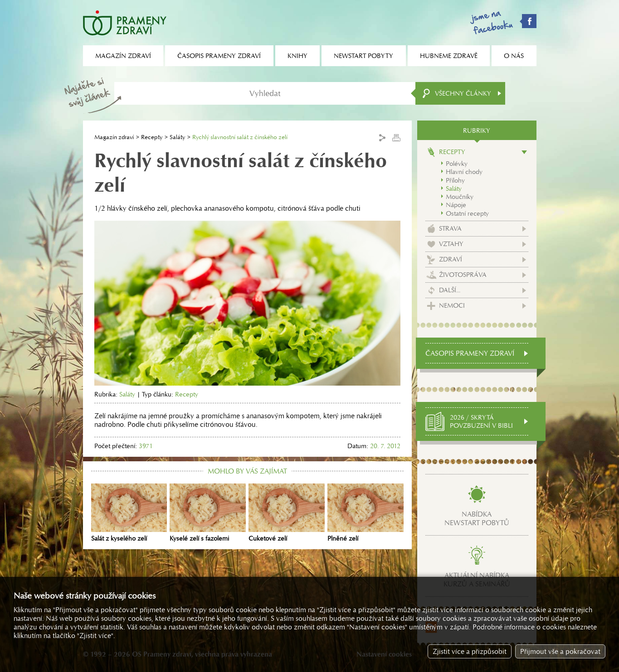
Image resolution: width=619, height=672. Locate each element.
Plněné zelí (366, 513)
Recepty (152, 137)
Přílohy (455, 180)
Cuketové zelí (287, 513)
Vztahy (451, 244)
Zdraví (451, 259)
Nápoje (456, 205)
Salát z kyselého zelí (129, 513)
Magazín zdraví (114, 137)
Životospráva (463, 275)
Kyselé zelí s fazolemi (208, 513)
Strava (450, 228)
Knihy (297, 56)
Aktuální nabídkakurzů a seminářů (477, 580)
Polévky (457, 164)
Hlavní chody (464, 172)
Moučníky (460, 197)
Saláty (177, 137)
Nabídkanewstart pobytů (477, 518)
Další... (450, 290)
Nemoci (452, 305)
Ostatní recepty (467, 213)
